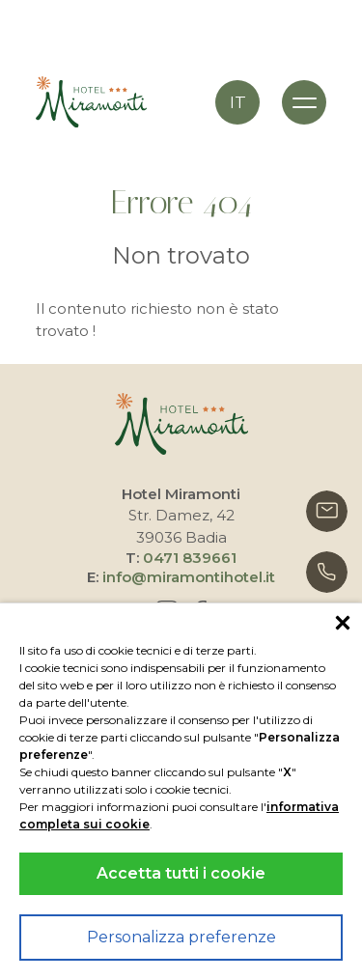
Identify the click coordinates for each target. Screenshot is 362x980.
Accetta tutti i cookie (181, 873)
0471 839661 (190, 558)
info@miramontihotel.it (189, 577)
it (238, 102)
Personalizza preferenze (181, 937)
